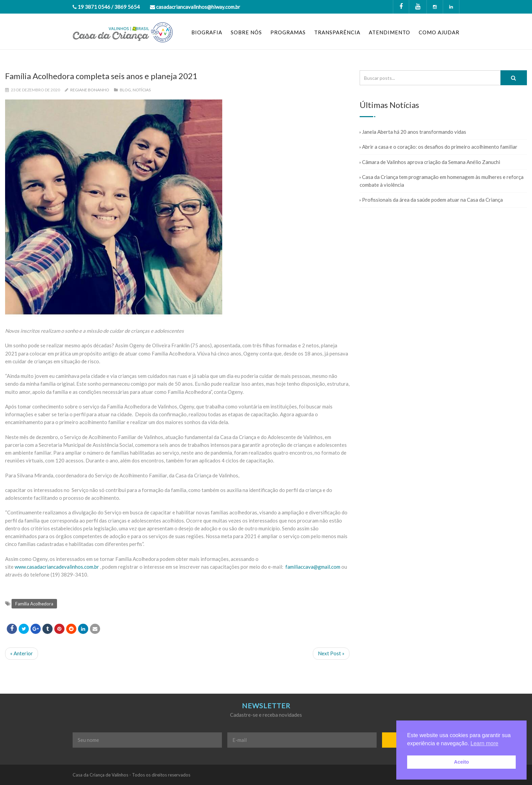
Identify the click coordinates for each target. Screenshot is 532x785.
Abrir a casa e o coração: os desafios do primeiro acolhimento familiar (439, 147)
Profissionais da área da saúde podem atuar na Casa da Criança (431, 200)
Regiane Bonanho (90, 90)
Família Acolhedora (34, 604)
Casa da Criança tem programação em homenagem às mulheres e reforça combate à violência (442, 181)
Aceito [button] (461, 762)
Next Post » (331, 653)
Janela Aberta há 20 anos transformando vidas (413, 132)
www (20, 567)
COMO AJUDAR (439, 32)
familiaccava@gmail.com (313, 567)
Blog (125, 90)
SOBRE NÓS (246, 32)
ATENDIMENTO (389, 32)
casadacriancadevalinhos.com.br (63, 567)
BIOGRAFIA (207, 32)
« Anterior (22, 653)
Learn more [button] (484, 743)
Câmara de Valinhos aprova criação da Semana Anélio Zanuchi (430, 162)
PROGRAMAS (288, 32)
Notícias (142, 90)
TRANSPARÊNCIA (337, 32)
